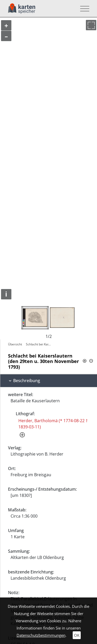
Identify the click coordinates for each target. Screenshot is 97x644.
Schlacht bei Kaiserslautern (39, 344)
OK (77, 635)
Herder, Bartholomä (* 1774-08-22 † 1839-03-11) (53, 424)
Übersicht (15, 344)
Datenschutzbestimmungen (41, 635)
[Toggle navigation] (83, 9)
